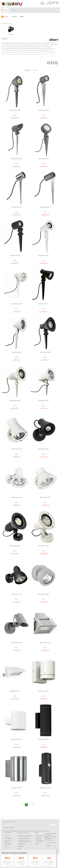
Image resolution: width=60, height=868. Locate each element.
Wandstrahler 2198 (43, 739)
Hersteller (14, 17)
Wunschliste (39, 836)
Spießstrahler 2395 (17, 159)
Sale (6, 846)
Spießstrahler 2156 (17, 352)
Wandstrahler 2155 (45, 497)
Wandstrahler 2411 (15, 691)
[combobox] (33, 10)
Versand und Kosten (24, 838)
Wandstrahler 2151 (17, 788)
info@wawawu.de (51, 843)
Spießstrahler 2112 (17, 207)
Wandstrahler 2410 (45, 643)
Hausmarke (8, 844)
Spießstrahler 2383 (15, 401)
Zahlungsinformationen (25, 836)
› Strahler (11, 30)
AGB (19, 849)
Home (7, 17)
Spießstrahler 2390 (43, 159)
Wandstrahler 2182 (17, 497)
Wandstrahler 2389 (43, 594)
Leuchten (7, 836)
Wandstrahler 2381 (15, 546)
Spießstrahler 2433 (45, 207)
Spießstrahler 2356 (45, 352)
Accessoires (8, 838)
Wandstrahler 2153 (17, 449)
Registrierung (39, 841)
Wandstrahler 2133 (17, 739)
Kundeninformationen (25, 841)
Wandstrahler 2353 (43, 449)
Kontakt (48, 845)
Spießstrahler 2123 (17, 304)
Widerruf (21, 846)
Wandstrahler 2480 (45, 788)
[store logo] (12, 4)
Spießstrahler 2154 (43, 304)
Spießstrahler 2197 (15, 255)
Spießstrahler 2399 (43, 110)
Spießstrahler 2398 (15, 110)
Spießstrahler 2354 (43, 255)
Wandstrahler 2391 (17, 643)
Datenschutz (22, 844)
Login (37, 844)
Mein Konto (39, 838)
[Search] (57, 10)
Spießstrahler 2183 (43, 401)
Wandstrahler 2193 (43, 691)
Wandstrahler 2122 (17, 594)
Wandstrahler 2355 (43, 546)
